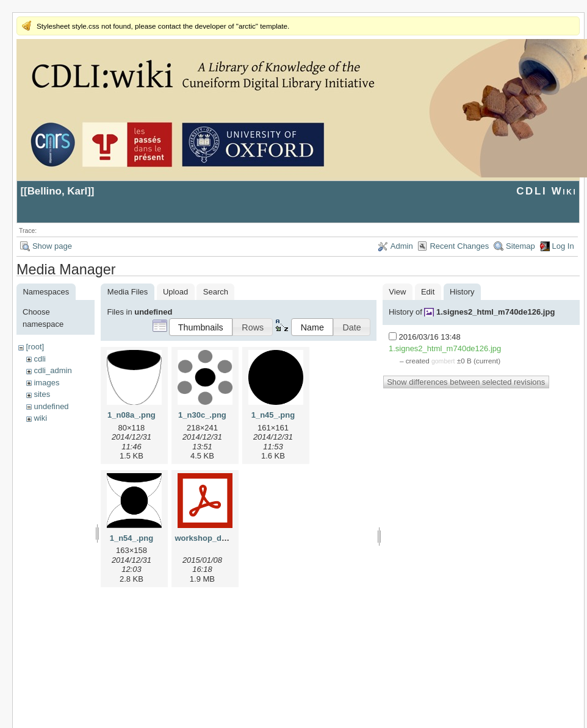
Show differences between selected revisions (466, 382)
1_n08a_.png (131, 415)
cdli (40, 359)
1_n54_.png (132, 538)
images (46, 383)
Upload (175, 292)
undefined (51, 406)
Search (216, 292)
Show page (52, 246)
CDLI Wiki (546, 191)
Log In (563, 246)
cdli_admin (52, 370)
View (397, 292)
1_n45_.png (273, 415)
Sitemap (520, 246)
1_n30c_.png (202, 415)
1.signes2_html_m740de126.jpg (495, 312)
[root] (35, 347)
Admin (402, 246)
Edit (428, 292)
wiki (40, 418)
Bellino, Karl (58, 191)
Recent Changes (459, 246)
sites (42, 394)
